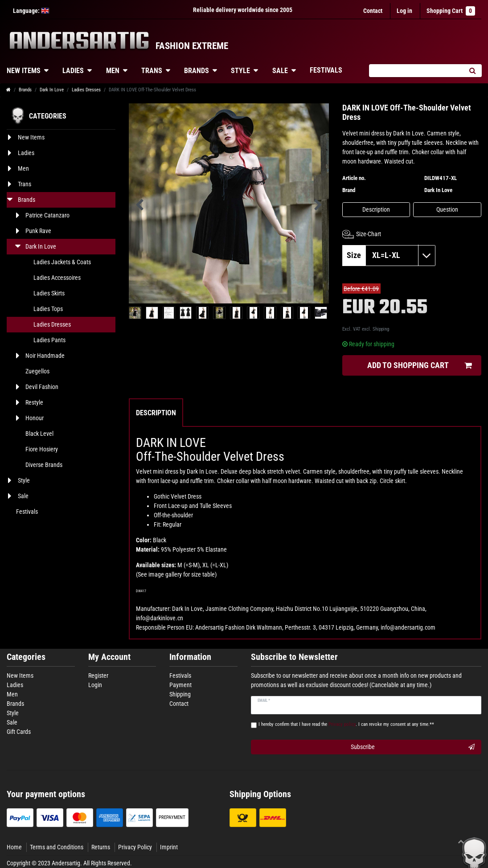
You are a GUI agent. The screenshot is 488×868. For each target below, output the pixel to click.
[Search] (472, 71)
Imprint (169, 847)
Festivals (326, 70)
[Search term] (416, 71)
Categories (26, 657)
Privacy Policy (135, 847)
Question (447, 209)
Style (240, 71)
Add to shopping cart (419, 366)
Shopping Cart (451, 11)
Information (190, 657)
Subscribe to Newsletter (294, 657)
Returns (101, 847)
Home (14, 847)
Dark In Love (52, 90)
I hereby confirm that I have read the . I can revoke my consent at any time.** (346, 724)
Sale (280, 71)
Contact (373, 11)
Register (98, 676)
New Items (20, 676)
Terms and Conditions (57, 847)
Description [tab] (156, 413)
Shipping (381, 329)
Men (113, 71)
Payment (180, 685)
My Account (109, 657)
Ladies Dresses (86, 90)
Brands (197, 71)
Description (376, 209)
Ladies (73, 71)
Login (95, 685)
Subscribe (413, 747)
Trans (152, 71)
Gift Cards (19, 732)
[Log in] (404, 11)
